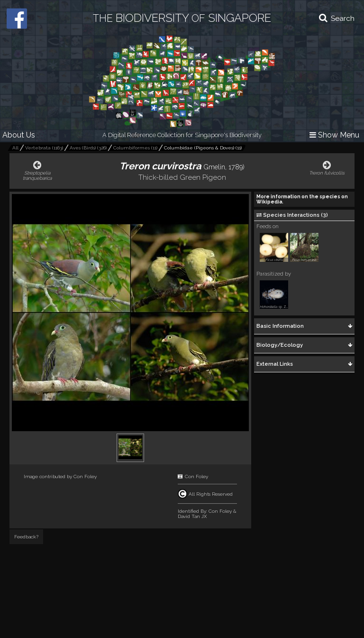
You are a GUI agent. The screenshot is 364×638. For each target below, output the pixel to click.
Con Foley (85, 476)
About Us (19, 135)
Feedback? (26, 537)
